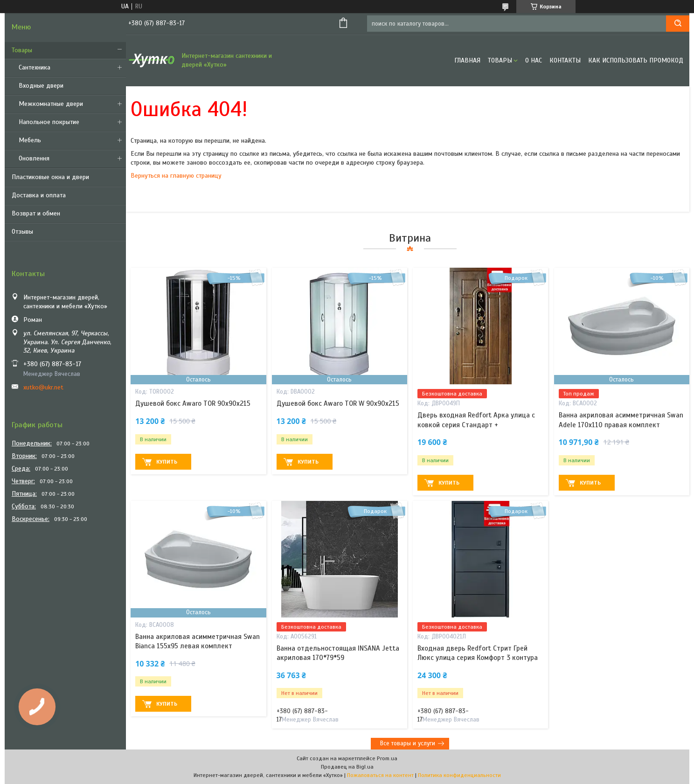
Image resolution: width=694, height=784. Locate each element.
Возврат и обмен (36, 213)
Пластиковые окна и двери (50, 177)
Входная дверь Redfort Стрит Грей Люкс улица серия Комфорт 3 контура (478, 653)
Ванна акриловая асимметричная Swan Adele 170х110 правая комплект (621, 420)
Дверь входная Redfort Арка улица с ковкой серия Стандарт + (476, 420)
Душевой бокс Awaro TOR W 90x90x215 (338, 403)
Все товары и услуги (408, 743)
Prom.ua (387, 758)
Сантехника (35, 67)
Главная (467, 60)
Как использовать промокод (636, 60)
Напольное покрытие (49, 122)
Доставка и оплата (39, 195)
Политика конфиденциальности (459, 775)
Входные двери (41, 86)
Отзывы (22, 232)
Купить (167, 462)
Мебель (30, 140)
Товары (22, 50)
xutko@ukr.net (43, 387)
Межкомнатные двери (51, 104)
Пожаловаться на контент (380, 775)
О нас (534, 60)
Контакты (565, 60)
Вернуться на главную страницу (176, 176)
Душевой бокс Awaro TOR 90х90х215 (193, 403)
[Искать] (678, 24)
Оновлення (34, 158)
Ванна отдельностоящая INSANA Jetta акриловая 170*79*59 (338, 653)
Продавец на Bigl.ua (347, 767)
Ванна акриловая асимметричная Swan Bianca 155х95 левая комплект (198, 641)
